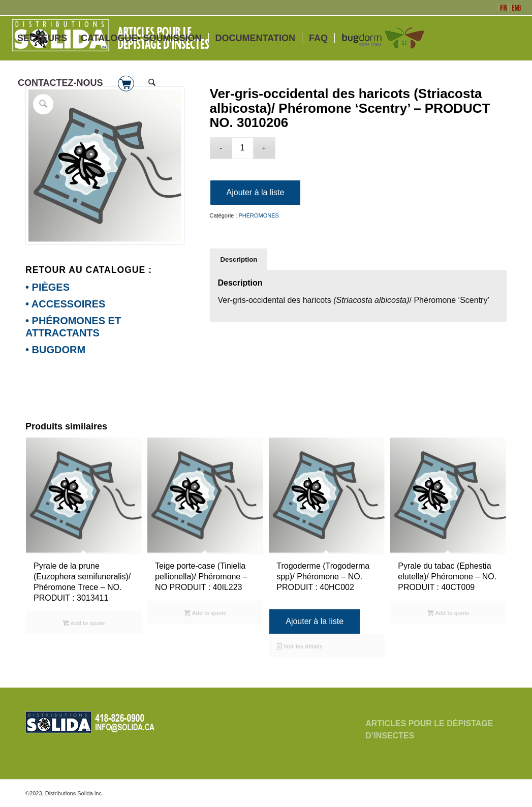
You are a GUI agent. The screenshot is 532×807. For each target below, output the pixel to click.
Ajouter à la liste (256, 192)
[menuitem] (42, 38)
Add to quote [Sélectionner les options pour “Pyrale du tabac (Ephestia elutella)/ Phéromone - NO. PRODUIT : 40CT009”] (448, 614)
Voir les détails (300, 647)
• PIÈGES (48, 287)
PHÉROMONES (258, 215)
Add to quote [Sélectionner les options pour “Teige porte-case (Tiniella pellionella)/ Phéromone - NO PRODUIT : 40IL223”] (205, 614)
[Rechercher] (152, 83)
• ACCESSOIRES (65, 304)
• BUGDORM (55, 350)
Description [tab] (239, 259)
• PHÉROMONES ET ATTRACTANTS (73, 327)
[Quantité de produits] (243, 148)
